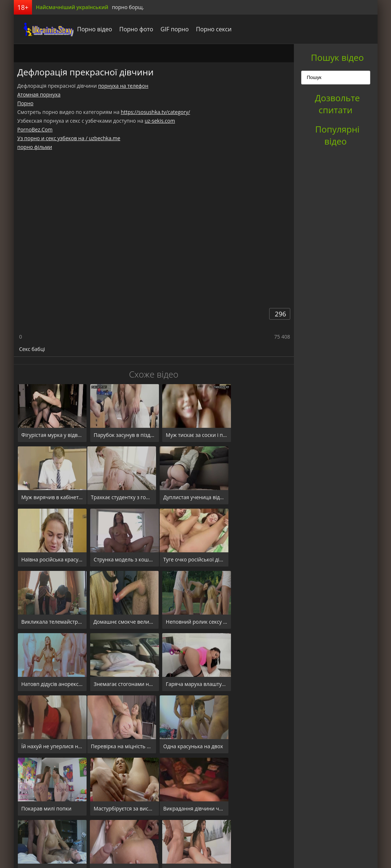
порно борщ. (128, 7)
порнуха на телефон (123, 86)
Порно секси (208, 29)
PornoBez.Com (35, 129)
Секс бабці (32, 349)
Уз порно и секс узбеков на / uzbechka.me (69, 138)
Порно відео (89, 29)
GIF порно (169, 29)
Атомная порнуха (39, 94)
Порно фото (131, 29)
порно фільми (35, 147)
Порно (25, 103)
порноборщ (41, 29)
